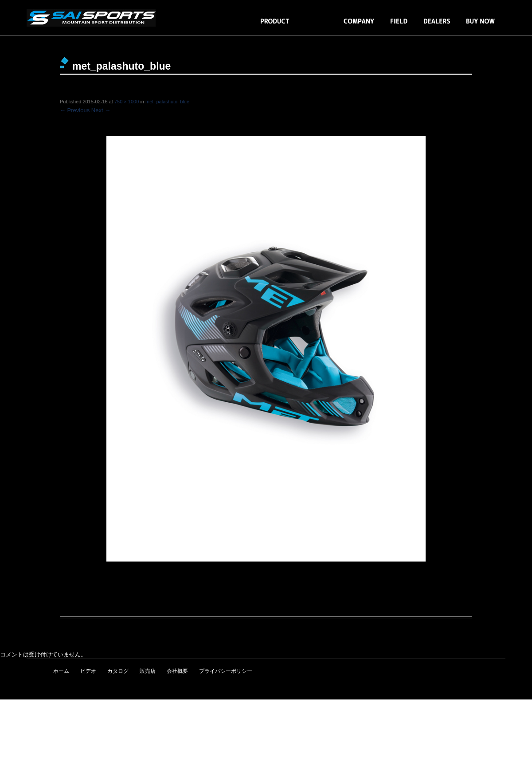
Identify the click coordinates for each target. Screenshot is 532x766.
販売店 (148, 671)
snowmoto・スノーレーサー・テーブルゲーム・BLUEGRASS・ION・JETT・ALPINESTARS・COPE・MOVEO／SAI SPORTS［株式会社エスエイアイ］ (93, 18)
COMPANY (359, 26)
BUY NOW (480, 26)
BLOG (317, 26)
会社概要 (177, 671)
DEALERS (437, 26)
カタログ (118, 671)
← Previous (75, 110)
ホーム (61, 671)
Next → (101, 110)
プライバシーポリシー (226, 671)
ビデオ (88, 671)
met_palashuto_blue (167, 102)
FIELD (399, 26)
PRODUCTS (275, 26)
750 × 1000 (127, 102)
